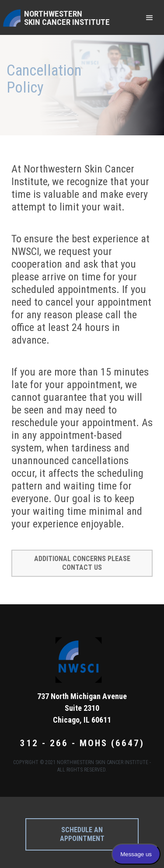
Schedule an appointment (82, 834)
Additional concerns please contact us (82, 563)
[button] (150, 17)
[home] (56, 17)
